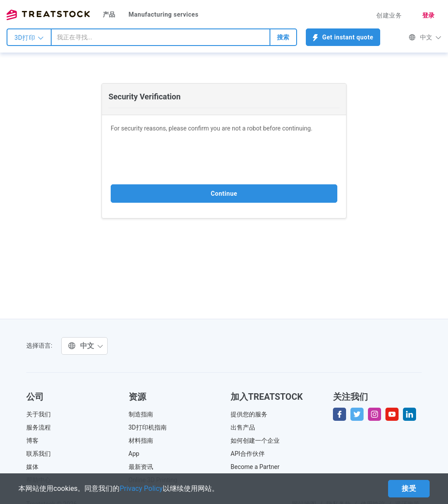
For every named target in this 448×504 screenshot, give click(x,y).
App (134, 454)
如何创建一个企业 (255, 441)
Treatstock (48, 15)
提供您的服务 (249, 414)
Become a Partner (255, 467)
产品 (109, 14)
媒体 (32, 467)
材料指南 (141, 441)
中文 (425, 37)
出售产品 (243, 427)
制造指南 (141, 414)
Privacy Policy (141, 488)
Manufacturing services (164, 14)
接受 (409, 488)
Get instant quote (343, 37)
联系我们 (38, 454)
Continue (224, 194)
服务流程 (38, 427)
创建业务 (389, 15)
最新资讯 (141, 467)
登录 (429, 15)
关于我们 (38, 414)
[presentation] (177, 159)
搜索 (283, 37)
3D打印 (29, 38)
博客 (32, 441)
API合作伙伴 (248, 454)
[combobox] (161, 37)
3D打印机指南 (148, 427)
